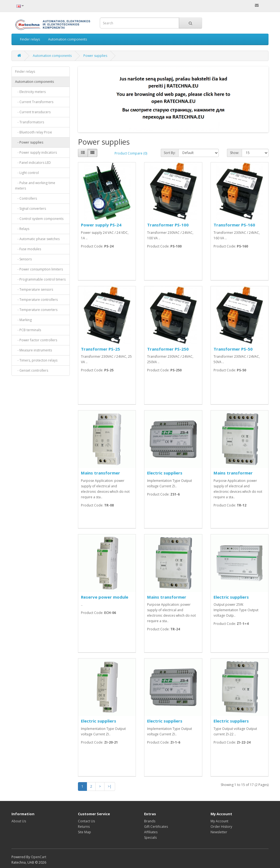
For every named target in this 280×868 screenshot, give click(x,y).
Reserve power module (105, 597)
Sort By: (170, 153)
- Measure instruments (33, 350)
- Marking (23, 320)
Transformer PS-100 (168, 225)
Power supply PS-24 (101, 225)
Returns (84, 827)
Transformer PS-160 (234, 225)
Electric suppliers (165, 473)
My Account (219, 821)
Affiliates (151, 832)
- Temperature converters (36, 310)
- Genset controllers (32, 370)
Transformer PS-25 (100, 349)
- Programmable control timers (40, 279)
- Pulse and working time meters (35, 186)
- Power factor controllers (36, 340)
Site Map (84, 832)
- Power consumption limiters (39, 269)
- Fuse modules (28, 249)
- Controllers (26, 198)
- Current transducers (33, 112)
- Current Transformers (34, 102)
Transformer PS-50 (233, 349)
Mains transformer (100, 473)
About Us (19, 821)
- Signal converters (30, 209)
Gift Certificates (156, 827)
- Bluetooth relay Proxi (33, 132)
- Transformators (30, 122)
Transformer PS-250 (168, 349)
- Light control (27, 173)
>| (110, 786)
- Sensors (23, 259)
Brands (150, 821)
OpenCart (39, 857)
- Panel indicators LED (33, 163)
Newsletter (219, 832)
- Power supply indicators (36, 152)
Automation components (68, 39)
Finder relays (30, 39)
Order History (221, 827)
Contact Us (86, 821)
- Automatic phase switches (37, 239)
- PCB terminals (28, 330)
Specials (150, 838)
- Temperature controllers (36, 300)
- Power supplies (29, 142)
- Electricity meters (30, 92)
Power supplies (95, 56)
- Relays (22, 229)
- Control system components (39, 219)
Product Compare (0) (131, 153)
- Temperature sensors (34, 289)
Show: (234, 153)
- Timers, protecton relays (36, 360)
